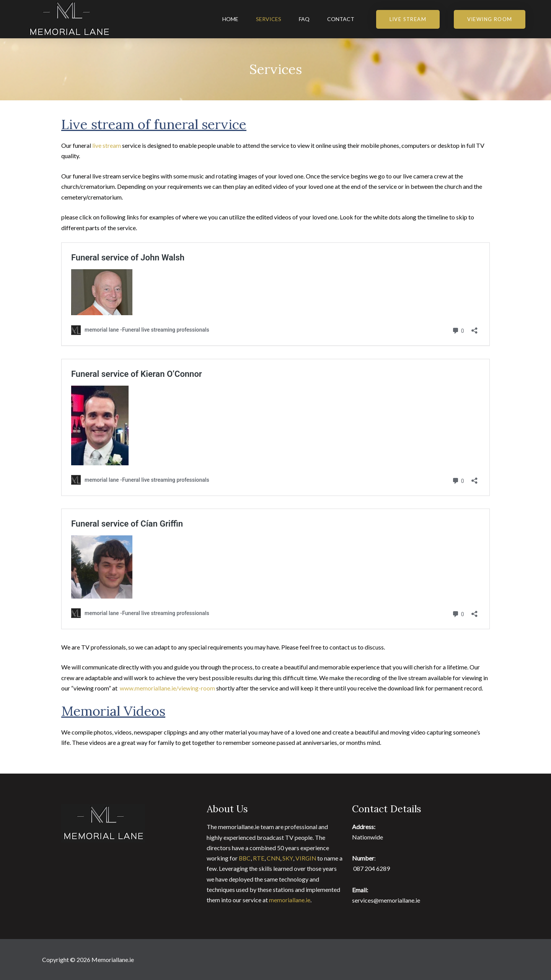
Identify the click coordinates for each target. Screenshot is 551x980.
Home (230, 19)
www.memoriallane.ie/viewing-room (167, 688)
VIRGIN (308, 858)
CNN (275, 858)
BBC (245, 858)
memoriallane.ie (290, 899)
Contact (341, 19)
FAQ (304, 19)
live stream (107, 145)
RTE (259, 858)
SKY (289, 858)
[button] (408, 19)
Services (269, 19)
